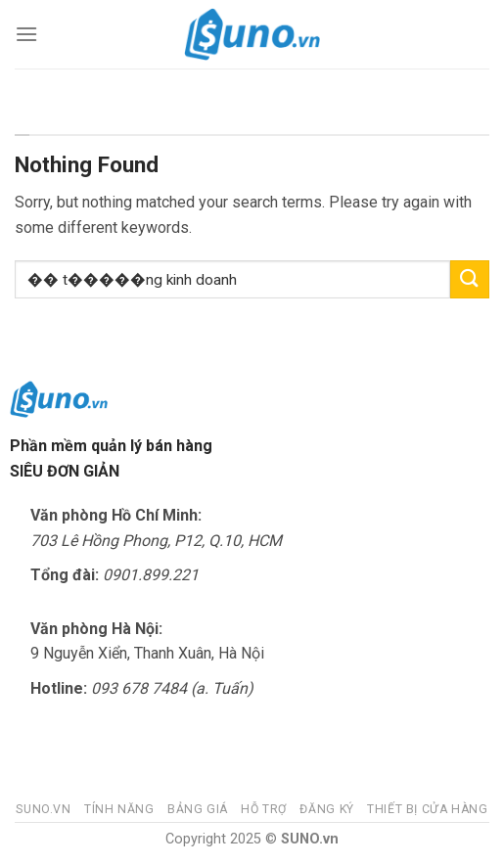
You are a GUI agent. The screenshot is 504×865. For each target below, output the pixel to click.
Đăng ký (326, 809)
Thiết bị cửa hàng (427, 809)
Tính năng (119, 809)
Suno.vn (43, 809)
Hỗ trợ (264, 809)
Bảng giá (198, 809)
